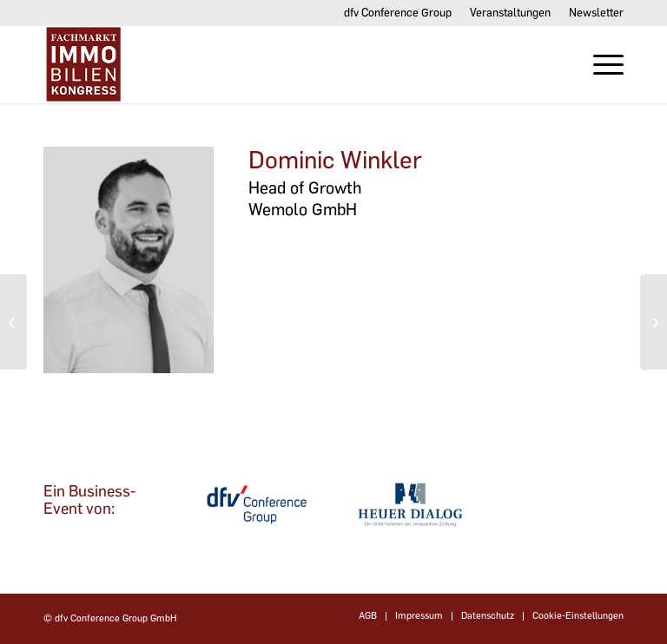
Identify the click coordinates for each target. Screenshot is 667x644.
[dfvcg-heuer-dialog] (410, 505)
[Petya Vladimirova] (654, 322)
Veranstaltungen (510, 13)
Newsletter (596, 13)
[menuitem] (398, 13)
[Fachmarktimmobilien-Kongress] (129, 64)
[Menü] (600, 64)
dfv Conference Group (398, 13)
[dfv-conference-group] (257, 505)
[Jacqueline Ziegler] (13, 322)
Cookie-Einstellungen (578, 616)
